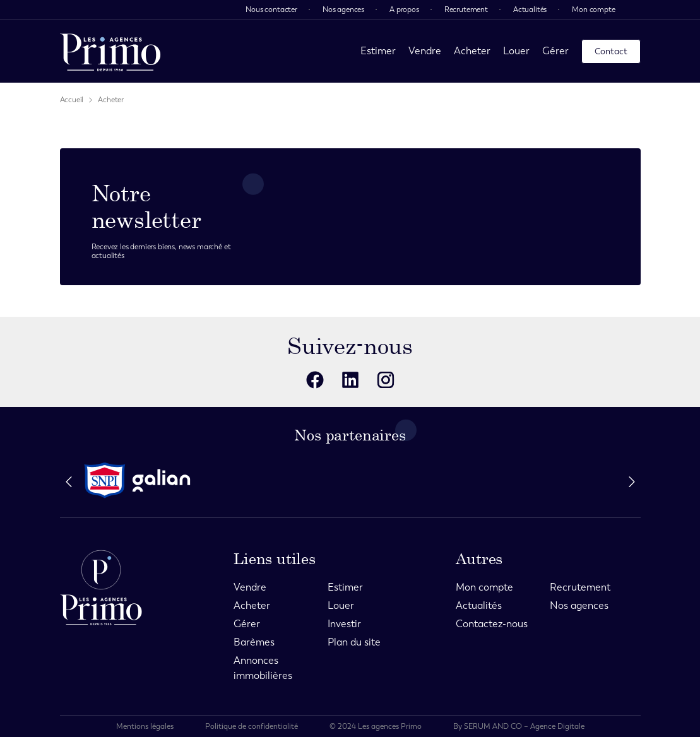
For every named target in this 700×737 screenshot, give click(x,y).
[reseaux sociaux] (315, 380)
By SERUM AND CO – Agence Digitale (519, 726)
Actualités (530, 9)
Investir (344, 624)
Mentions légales (145, 726)
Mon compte (593, 9)
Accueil (72, 100)
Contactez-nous (492, 624)
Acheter (472, 51)
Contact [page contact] (611, 51)
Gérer (555, 51)
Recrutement (466, 9)
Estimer (378, 51)
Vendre (425, 51)
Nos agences (343, 9)
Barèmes (254, 642)
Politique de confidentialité (252, 726)
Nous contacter (271, 9)
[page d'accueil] (110, 51)
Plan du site (354, 642)
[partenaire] (105, 481)
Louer (516, 51)
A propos (404, 9)
